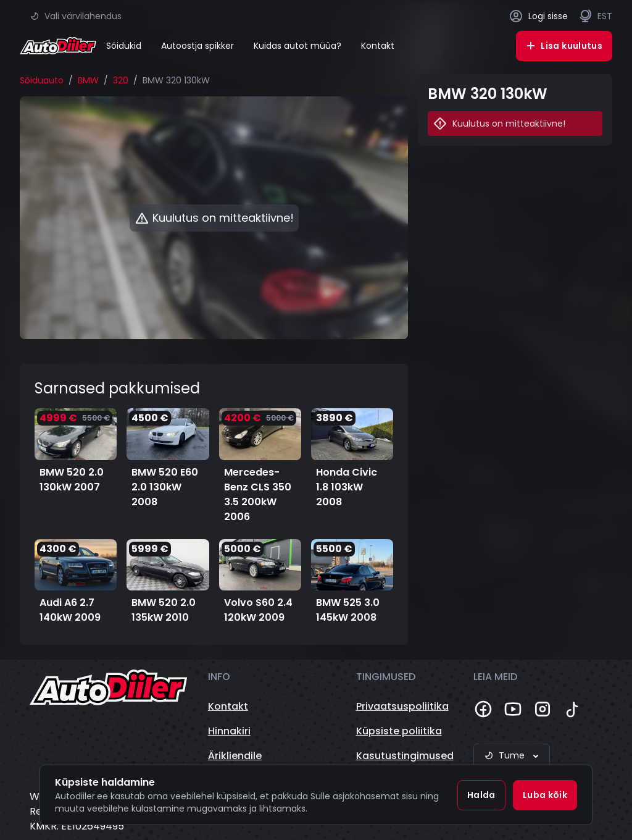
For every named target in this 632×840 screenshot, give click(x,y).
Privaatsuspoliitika (402, 706)
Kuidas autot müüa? (297, 46)
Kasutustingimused (405, 756)
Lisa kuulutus (564, 46)
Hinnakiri (229, 731)
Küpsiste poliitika (399, 731)
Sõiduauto (42, 80)
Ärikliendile (235, 756)
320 (121, 80)
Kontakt (378, 46)
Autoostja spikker (197, 46)
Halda (481, 795)
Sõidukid (124, 46)
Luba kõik (545, 795)
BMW (88, 80)
